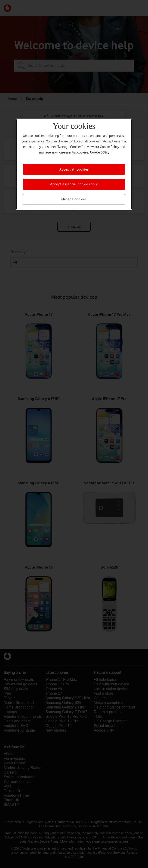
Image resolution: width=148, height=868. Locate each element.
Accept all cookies (74, 169)
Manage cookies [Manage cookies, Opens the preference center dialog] (74, 199)
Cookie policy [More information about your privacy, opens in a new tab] (100, 152)
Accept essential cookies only (74, 184)
